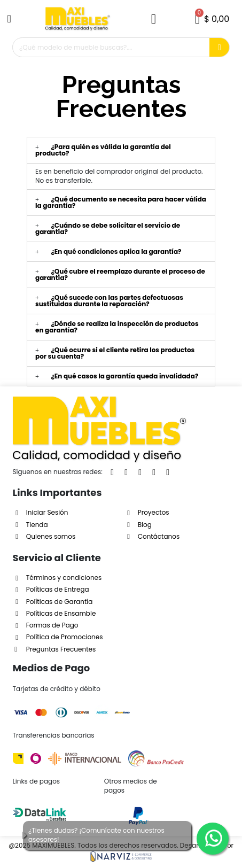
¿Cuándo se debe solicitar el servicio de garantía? (108, 228)
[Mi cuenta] (154, 19)
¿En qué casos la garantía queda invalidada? (124, 376)
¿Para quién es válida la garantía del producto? (103, 150)
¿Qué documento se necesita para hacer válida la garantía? (121, 202)
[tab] (121, 150)
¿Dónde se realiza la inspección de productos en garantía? (117, 327)
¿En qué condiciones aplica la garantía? (116, 251)
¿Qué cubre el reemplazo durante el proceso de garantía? (120, 274)
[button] (11, 19)
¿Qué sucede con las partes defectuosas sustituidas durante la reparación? (109, 301)
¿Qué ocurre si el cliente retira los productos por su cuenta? (115, 353)
